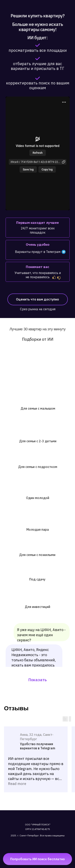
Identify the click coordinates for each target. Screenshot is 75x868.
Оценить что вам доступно (37, 299)
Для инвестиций (37, 607)
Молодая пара (38, 529)
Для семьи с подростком (38, 467)
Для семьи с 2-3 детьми (38, 441)
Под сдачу (37, 579)
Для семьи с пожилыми (37, 555)
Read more (17, 784)
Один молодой (38, 498)
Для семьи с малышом (38, 408)
